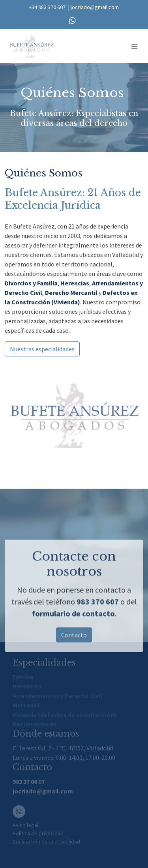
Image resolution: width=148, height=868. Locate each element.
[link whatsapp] (72, 20)
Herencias (75, 283)
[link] (32, 46)
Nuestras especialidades (42, 349)
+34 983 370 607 (47, 7)
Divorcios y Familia (31, 283)
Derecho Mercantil (71, 292)
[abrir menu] (135, 46)
